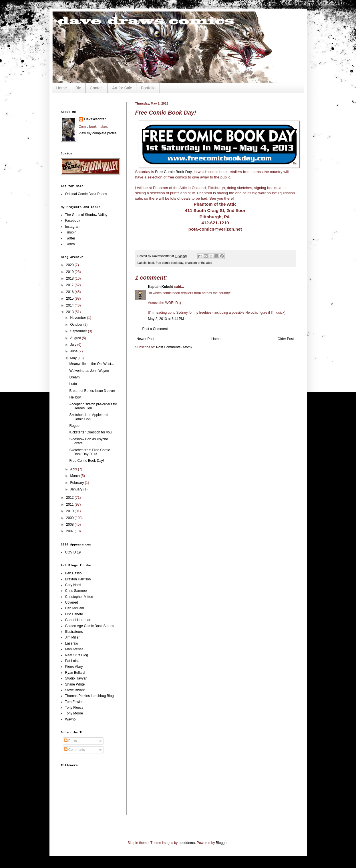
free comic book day (170, 263)
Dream (74, 377)
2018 (70, 278)
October (77, 325)
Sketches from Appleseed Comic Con (89, 417)
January (77, 489)
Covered (72, 602)
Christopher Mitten (79, 597)
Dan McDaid (75, 608)
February (77, 483)
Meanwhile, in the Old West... (92, 364)
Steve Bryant (75, 690)
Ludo (73, 384)
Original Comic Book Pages (86, 194)
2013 (70, 312)
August (76, 338)
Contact (97, 88)
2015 (70, 299)
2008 (70, 525)
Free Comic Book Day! (86, 461)
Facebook (73, 221)
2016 (70, 292)
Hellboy (75, 397)
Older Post (286, 339)
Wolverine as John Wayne (89, 371)
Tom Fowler (74, 702)
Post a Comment (155, 329)
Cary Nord (73, 585)
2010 (70, 511)
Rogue (74, 426)
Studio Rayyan (76, 678)
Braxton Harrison (78, 579)
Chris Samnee (76, 591)
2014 (70, 305)
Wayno (70, 719)
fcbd (151, 263)
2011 (70, 504)
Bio (78, 88)
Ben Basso (73, 573)
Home (62, 88)
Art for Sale (122, 88)
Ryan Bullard (75, 673)
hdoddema (187, 843)
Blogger (222, 843)
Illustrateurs (74, 632)
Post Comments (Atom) (174, 347)
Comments (74, 750)
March (75, 476)
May (74, 358)
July (74, 345)
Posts (70, 741)
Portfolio (148, 88)
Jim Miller (72, 637)
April (74, 469)
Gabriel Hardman (78, 620)
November (78, 318)
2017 (70, 285)
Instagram (73, 227)
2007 (70, 531)
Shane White (75, 684)
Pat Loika (72, 661)
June (74, 351)
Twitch (70, 244)
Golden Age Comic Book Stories (90, 626)
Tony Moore (74, 713)
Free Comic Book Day (173, 172)
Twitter (70, 238)
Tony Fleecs (74, 708)
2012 (70, 498)
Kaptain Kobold (161, 287)
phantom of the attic (199, 263)
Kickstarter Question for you (90, 432)
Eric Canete (74, 614)
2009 (70, 518)
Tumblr (70, 232)
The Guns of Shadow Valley (86, 215)
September (79, 331)
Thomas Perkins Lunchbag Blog (90, 696)
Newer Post (146, 339)
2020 (70, 265)
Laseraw (72, 643)
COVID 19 (73, 552)
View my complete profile (98, 133)
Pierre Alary (74, 667)
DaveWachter (95, 119)
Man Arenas (74, 649)
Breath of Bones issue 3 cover (92, 391)
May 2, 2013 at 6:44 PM (166, 319)
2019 (70, 272)
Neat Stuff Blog (77, 655)
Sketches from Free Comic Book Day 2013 (90, 452)
